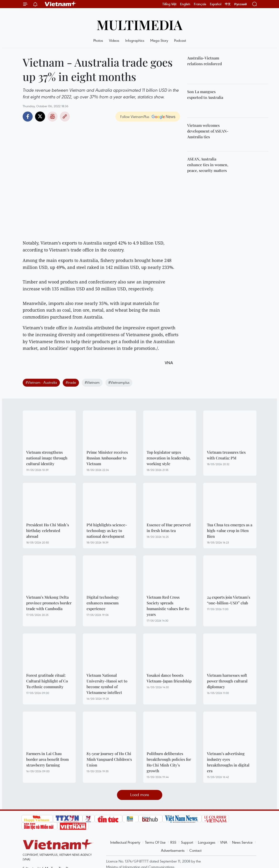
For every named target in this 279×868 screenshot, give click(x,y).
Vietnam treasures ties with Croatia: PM (226, 455)
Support (187, 842)
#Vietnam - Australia (41, 382)
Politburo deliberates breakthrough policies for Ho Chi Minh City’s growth (169, 762)
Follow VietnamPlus (135, 117)
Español (216, 4)
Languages (207, 842)
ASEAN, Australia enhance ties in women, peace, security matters (208, 165)
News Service (242, 842)
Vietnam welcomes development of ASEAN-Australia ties (208, 131)
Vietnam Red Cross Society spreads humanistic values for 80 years (168, 606)
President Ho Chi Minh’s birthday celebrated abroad (48, 530)
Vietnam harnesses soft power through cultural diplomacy (227, 681)
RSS (173, 842)
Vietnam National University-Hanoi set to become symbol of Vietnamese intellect (107, 684)
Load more (140, 795)
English (185, 4)
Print (52, 117)
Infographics (135, 40)
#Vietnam (92, 382)
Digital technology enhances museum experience (103, 603)
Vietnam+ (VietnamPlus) (61, 4)
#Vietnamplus (119, 382)
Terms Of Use (155, 842)
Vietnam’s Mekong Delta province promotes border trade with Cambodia (49, 603)
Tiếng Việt (169, 4)
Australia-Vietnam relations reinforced (204, 61)
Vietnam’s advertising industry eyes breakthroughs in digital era (228, 762)
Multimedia (139, 24)
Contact (195, 850)
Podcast (180, 40)
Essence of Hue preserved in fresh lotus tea (169, 528)
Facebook (28, 117)
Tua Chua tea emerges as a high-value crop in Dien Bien (230, 530)
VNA (224, 842)
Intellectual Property (125, 842)
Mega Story (159, 40)
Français (200, 4)
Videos (114, 40)
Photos (98, 40)
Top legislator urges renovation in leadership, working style (168, 458)
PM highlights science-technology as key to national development (107, 530)
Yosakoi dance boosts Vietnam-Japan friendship (169, 678)
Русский (240, 4)
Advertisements (173, 850)
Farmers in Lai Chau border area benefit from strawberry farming (47, 759)
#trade (71, 382)
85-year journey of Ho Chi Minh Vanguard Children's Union (109, 759)
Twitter (40, 117)
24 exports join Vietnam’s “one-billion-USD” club (229, 600)
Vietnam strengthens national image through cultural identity (47, 458)
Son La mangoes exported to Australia (205, 94)
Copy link (65, 117)
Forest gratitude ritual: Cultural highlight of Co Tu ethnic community (47, 681)
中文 (228, 4)
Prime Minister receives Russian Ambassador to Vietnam (107, 458)
